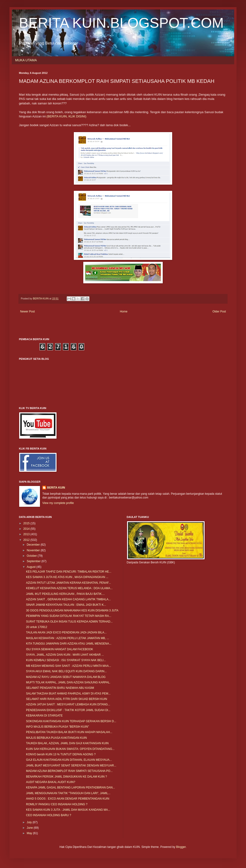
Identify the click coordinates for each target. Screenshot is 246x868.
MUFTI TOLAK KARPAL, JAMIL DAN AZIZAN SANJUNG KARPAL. (68, 682)
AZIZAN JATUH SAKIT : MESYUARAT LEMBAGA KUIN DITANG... (68, 704)
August (32, 567)
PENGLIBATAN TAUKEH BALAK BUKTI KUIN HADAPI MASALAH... (69, 732)
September (34, 561)
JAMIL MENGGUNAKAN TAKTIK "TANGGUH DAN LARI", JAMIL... (68, 793)
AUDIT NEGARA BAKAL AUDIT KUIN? (51, 782)
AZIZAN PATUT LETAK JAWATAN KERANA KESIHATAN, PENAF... (68, 583)
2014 (27, 529)
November (34, 550)
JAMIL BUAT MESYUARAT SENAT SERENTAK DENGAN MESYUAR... (71, 766)
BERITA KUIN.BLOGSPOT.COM (121, 23)
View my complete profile (58, 503)
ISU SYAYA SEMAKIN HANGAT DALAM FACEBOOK (60, 649)
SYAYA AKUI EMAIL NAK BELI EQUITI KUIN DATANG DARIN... (66, 671)
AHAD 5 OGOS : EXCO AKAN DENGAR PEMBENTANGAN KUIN (68, 799)
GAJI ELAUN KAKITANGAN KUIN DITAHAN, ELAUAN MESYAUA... (69, 760)
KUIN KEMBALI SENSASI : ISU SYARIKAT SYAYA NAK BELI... (66, 660)
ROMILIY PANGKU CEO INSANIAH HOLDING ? (57, 804)
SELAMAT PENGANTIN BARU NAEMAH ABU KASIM (60, 688)
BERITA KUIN (56, 488)
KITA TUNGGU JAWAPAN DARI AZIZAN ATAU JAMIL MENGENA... (69, 644)
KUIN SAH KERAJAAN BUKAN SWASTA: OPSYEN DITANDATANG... (70, 749)
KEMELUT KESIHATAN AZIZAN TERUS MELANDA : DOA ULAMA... (69, 588)
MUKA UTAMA (26, 60)
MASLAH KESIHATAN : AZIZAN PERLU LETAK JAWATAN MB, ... (68, 638)
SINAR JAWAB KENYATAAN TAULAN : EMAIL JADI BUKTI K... (66, 605)
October (32, 556)
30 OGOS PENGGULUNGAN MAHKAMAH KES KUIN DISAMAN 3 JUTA (72, 610)
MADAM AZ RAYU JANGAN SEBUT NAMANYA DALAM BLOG (66, 677)
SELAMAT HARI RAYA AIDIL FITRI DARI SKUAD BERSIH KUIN (67, 699)
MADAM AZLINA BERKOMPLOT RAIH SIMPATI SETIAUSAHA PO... (69, 771)
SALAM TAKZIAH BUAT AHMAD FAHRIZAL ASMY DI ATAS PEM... (68, 694)
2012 (27, 540)
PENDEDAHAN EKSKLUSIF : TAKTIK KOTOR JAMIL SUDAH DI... (68, 710)
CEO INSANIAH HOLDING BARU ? (49, 815)
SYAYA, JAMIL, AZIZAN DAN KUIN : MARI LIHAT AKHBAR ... (65, 655)
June (30, 828)
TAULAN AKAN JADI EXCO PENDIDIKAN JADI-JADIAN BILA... (66, 632)
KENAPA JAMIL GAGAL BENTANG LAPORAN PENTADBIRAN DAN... (70, 788)
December (34, 545)
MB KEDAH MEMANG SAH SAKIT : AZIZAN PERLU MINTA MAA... (69, 666)
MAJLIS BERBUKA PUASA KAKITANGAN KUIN (56, 738)
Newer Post (27, 312)
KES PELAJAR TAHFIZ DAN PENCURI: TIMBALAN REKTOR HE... (69, 572)
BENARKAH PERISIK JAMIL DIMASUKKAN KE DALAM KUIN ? (66, 777)
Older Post (219, 312)
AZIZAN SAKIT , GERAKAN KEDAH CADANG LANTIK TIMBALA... (68, 599)
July (30, 822)
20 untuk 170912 (37, 627)
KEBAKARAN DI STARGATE (44, 716)
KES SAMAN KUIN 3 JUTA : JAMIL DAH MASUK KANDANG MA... (68, 810)
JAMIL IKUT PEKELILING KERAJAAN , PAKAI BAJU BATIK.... (65, 594)
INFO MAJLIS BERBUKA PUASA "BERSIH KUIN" (57, 727)
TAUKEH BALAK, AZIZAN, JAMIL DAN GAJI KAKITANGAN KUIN (67, 743)
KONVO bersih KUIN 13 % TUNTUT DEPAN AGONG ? (61, 754)
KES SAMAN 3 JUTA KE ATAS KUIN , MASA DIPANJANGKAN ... (67, 577)
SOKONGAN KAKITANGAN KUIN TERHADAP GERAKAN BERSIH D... (71, 721)
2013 (27, 534)
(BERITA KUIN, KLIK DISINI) (66, 116)
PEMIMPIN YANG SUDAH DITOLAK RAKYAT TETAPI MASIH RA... (69, 616)
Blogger (181, 847)
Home (124, 312)
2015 (27, 523)
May (30, 833)
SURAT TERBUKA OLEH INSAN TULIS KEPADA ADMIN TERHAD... (69, 622)
